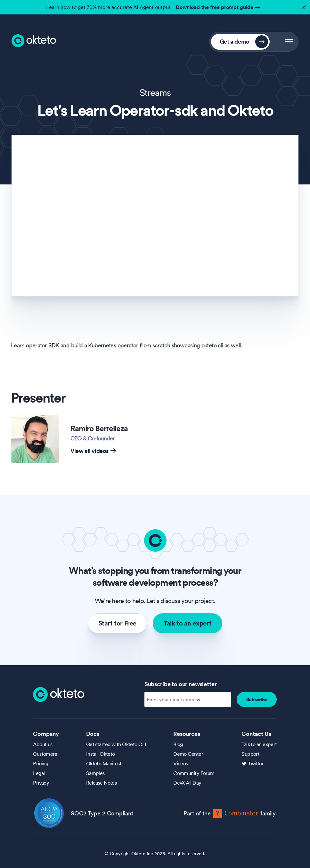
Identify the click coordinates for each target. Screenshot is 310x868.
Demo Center (188, 754)
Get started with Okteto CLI (116, 744)
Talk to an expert (188, 623)
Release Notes (102, 783)
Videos (181, 763)
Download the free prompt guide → (218, 7)
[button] (289, 42)
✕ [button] (303, 6)
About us (43, 744)
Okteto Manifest (104, 763)
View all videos (93, 451)
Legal (39, 773)
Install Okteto (101, 754)
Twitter (256, 763)
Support (250, 754)
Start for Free (117, 623)
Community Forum (194, 773)
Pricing (41, 763)
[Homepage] (59, 694)
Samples (95, 773)
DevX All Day (187, 783)
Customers (45, 754)
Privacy (41, 783)
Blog (178, 744)
